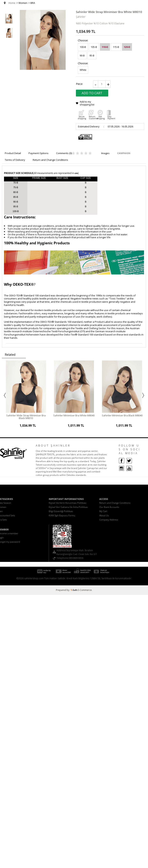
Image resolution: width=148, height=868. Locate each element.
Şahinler (81, 17)
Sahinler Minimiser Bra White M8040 (74, 415)
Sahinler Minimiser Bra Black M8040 (122, 415)
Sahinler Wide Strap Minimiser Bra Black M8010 (26, 417)
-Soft (74, 588)
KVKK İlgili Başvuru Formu (62, 513)
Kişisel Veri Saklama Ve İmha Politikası (68, 505)
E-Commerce (85, 588)
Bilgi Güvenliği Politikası (61, 509)
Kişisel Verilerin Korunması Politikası (68, 501)
